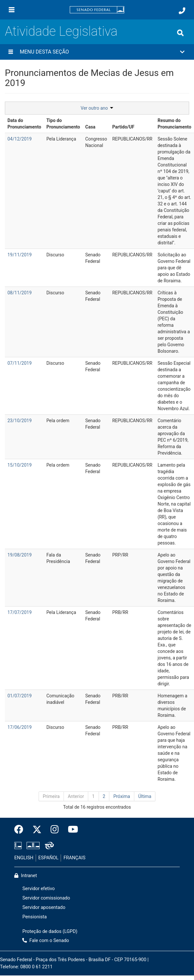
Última (145, 796)
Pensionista (35, 917)
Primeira (51, 796)
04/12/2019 (20, 139)
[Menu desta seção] (11, 52)
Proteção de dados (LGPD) (50, 931)
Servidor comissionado (46, 898)
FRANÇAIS (75, 858)
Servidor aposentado (44, 907)
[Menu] (12, 10)
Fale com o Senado (46, 941)
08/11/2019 (20, 293)
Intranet (26, 876)
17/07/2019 (20, 612)
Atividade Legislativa (61, 31)
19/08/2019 (20, 555)
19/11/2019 (20, 255)
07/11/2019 (20, 363)
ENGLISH (24, 858)
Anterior (76, 796)
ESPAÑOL (48, 858)
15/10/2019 (20, 465)
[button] (97, 52)
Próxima (122, 796)
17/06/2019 (20, 727)
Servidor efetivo (39, 889)
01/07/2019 (20, 696)
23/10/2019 (20, 421)
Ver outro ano (97, 108)
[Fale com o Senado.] (182, 11)
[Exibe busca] (180, 33)
